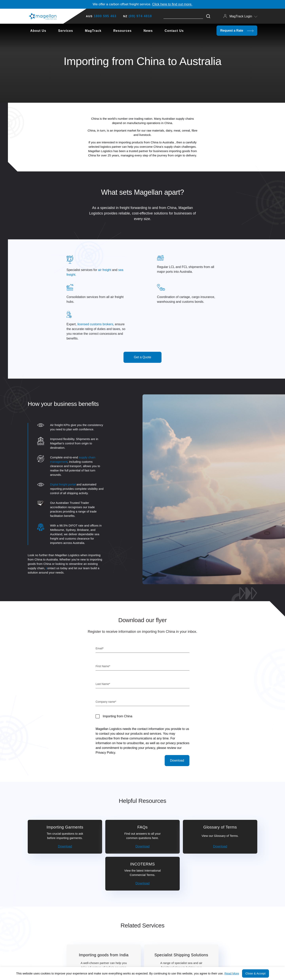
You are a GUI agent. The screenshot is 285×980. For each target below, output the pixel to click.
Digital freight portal (63, 484)
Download (65, 846)
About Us (38, 31)
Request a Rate (237, 31)
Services (66, 31)
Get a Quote (142, 357)
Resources (123, 31)
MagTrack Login (240, 16)
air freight (105, 270)
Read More (232, 973)
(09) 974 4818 (140, 16)
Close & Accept (256, 973)
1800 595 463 (105, 16)
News (148, 31)
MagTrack (93, 31)
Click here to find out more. (172, 4)
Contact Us (174, 31)
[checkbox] (142, 716)
